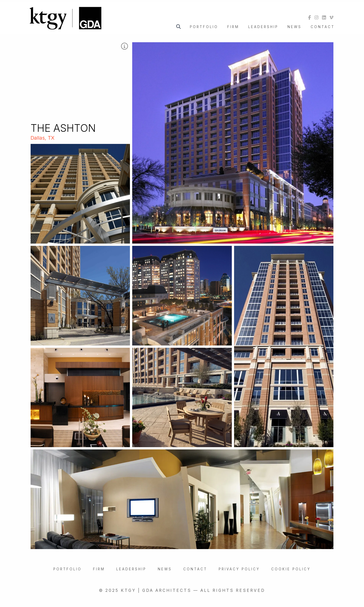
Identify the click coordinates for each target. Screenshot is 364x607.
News (294, 27)
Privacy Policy (239, 569)
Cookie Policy (291, 569)
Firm (233, 27)
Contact (323, 27)
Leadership (263, 27)
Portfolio (204, 27)
